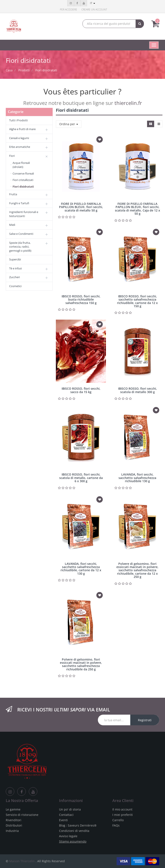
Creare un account (94, 10)
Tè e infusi (15, 268)
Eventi (63, 820)
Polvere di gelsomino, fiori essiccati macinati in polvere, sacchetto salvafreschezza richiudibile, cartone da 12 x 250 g (137, 570)
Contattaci (66, 815)
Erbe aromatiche (20, 147)
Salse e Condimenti (21, 234)
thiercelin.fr (128, 103)
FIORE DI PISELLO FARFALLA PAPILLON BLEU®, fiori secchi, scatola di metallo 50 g (81, 207)
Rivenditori (14, 820)
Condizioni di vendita (74, 831)
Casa (9, 70)
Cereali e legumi (19, 138)
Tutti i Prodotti (18, 120)
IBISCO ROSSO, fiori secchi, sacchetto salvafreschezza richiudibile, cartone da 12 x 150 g (137, 301)
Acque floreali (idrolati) (21, 165)
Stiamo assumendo (73, 841)
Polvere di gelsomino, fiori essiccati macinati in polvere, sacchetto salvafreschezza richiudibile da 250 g (81, 664)
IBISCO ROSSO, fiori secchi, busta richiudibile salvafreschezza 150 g (81, 300)
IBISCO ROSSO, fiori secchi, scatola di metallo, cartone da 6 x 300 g (81, 478)
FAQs (116, 825)
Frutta (13, 194)
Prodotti (24, 70)
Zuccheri (14, 277)
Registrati (145, 720)
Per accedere (69, 10)
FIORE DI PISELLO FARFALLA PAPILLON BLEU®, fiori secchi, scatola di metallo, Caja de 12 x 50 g (137, 209)
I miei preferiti (123, 815)
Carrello (118, 820)
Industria (12, 831)
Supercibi (15, 259)
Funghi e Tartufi (19, 203)
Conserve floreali (23, 173)
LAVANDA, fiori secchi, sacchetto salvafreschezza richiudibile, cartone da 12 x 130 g (81, 569)
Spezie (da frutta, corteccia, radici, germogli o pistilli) (20, 247)
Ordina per (69, 124)
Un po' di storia (70, 809)
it (93, 3)
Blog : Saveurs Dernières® (78, 825)
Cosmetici (15, 286)
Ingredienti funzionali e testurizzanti (24, 214)
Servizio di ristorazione (22, 815)
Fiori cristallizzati (23, 180)
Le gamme (13, 809)
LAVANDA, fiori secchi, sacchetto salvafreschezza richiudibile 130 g (137, 478)
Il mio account (122, 809)
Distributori (14, 825)
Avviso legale (68, 836)
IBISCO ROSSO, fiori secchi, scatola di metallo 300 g (137, 390)
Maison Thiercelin (22, 861)
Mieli (12, 225)
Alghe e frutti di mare (22, 129)
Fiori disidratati (46, 70)
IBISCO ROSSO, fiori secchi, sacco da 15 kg (81, 390)
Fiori (12, 156)
